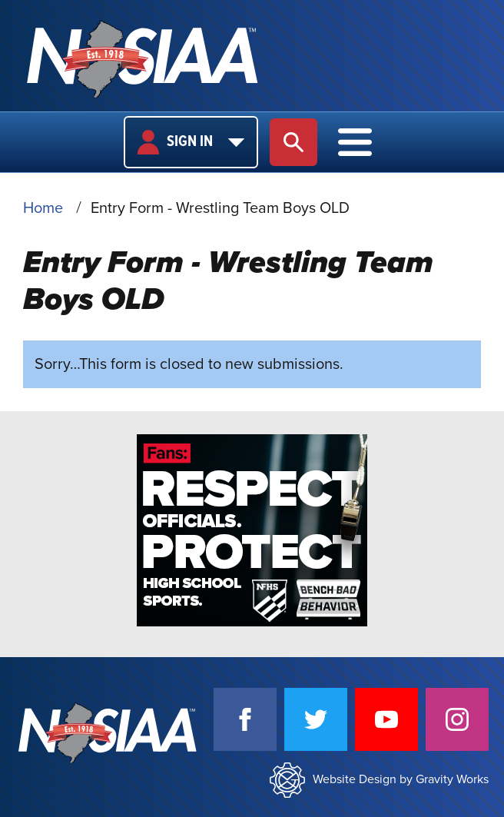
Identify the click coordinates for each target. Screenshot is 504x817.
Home (43, 208)
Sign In (191, 142)
